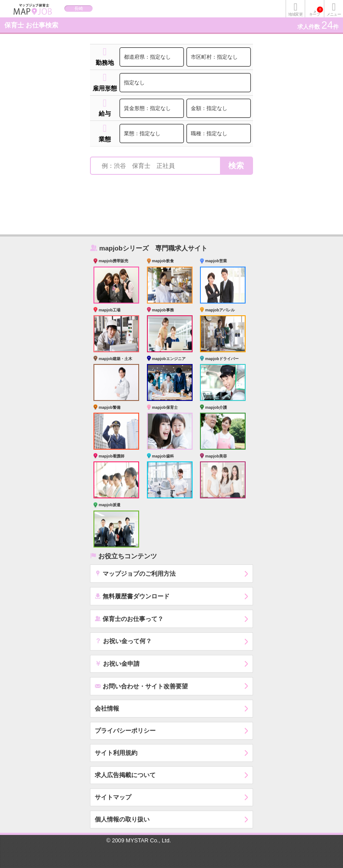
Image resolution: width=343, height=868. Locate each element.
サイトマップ (113, 797)
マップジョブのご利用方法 (135, 573)
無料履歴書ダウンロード (132, 596)
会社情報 (107, 708)
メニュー (333, 14)
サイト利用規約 (116, 753)
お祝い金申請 (117, 663)
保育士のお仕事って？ (129, 619)
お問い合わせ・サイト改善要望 (141, 686)
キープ (316, 12)
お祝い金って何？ (123, 641)
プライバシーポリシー (125, 731)
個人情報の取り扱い (122, 819)
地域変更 (295, 14)
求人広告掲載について (125, 775)
